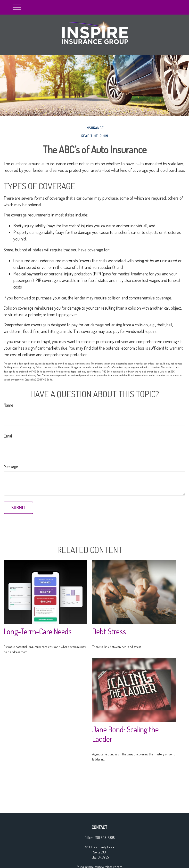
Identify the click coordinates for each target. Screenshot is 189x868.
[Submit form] (18, 508)
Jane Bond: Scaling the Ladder (125, 734)
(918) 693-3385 (104, 838)
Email (8, 436)
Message (11, 467)
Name (8, 405)
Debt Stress (109, 631)
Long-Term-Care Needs (38, 631)
